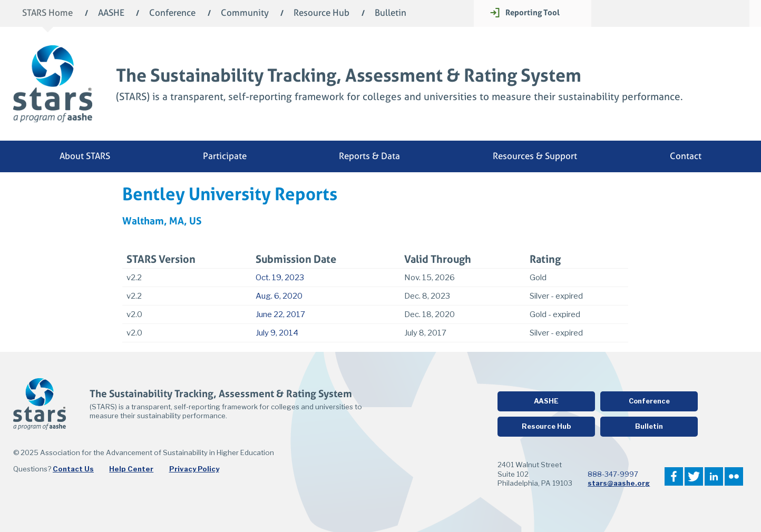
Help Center (131, 469)
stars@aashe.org (619, 483)
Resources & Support (535, 156)
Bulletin (391, 13)
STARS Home (47, 13)
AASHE (111, 13)
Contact (686, 156)
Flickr (734, 476)
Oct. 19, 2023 (280, 278)
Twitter (694, 476)
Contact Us (73, 469)
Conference (172, 13)
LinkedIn (714, 476)
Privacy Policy (194, 469)
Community (245, 13)
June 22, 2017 (280, 314)
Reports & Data (369, 156)
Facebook (674, 476)
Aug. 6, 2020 (279, 296)
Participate (225, 156)
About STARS (85, 156)
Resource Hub (321, 13)
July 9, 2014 (277, 333)
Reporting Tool (533, 12)
